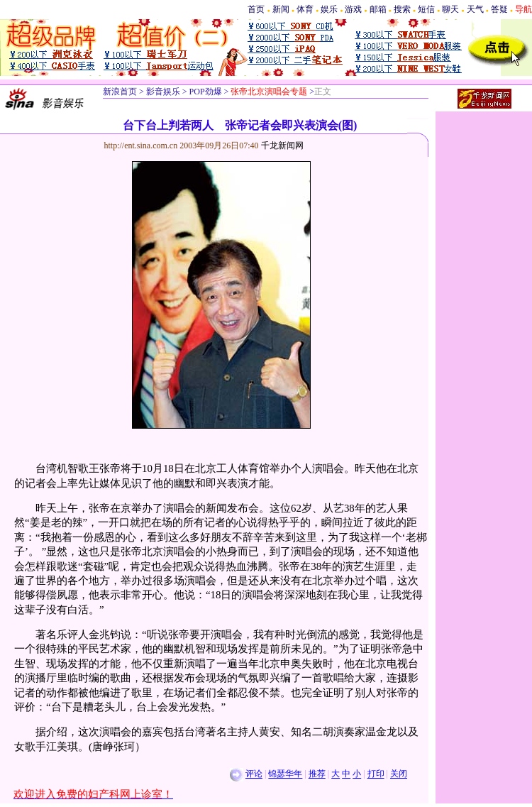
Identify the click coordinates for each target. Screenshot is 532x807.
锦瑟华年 (285, 774)
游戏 (353, 9)
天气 (475, 9)
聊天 (450, 9)
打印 (376, 774)
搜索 (402, 9)
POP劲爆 (205, 92)
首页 (256, 9)
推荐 (317, 774)
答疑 (499, 9)
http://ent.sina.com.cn (142, 146)
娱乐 (329, 9)
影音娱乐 (163, 92)
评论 (254, 774)
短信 (426, 9)
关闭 (399, 774)
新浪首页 (120, 92)
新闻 (281, 9)
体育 (305, 9)
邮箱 (378, 9)
